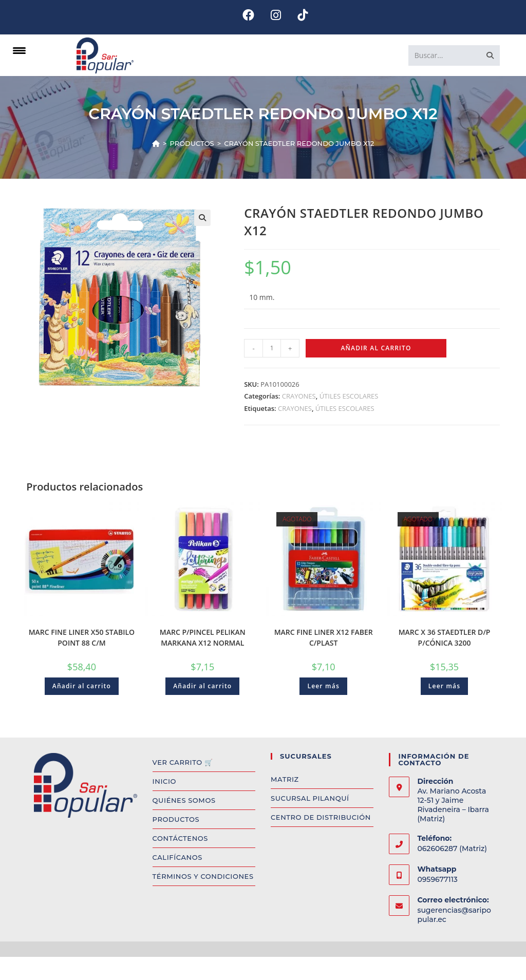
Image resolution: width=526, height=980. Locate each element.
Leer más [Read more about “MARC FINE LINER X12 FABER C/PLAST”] (323, 686)
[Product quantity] (272, 348)
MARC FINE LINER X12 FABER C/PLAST (324, 637)
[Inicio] (156, 143)
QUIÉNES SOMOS (184, 800)
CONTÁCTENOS (180, 838)
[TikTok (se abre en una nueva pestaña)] (298, 15)
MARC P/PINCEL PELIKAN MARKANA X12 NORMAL (203, 637)
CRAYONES (299, 396)
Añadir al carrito (376, 348)
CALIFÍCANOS (177, 857)
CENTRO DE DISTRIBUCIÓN (321, 817)
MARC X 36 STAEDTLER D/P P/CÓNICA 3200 (445, 637)
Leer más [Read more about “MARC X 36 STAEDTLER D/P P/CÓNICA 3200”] (445, 686)
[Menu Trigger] (19, 50)
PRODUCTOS (176, 819)
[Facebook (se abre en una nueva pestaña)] (248, 15)
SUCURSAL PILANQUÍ (310, 798)
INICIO (164, 781)
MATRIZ (285, 779)
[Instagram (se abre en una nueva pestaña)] (276, 15)
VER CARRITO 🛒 (183, 762)
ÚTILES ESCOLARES (349, 396)
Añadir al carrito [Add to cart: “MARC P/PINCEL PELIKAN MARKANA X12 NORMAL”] (202, 686)
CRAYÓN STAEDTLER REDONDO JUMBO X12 (299, 143)
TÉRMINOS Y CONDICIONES (203, 876)
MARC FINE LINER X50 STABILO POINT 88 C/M (82, 637)
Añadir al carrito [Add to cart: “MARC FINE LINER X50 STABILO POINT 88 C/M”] (82, 686)
